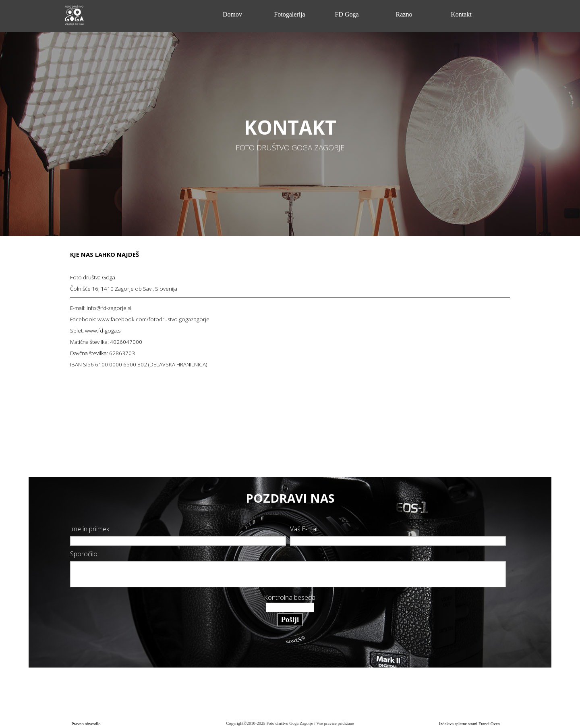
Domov (232, 14)
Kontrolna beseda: (290, 597)
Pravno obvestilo (86, 724)
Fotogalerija (289, 14)
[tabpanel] (290, 133)
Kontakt (461, 14)
